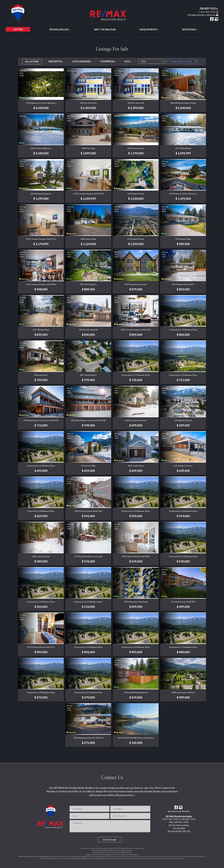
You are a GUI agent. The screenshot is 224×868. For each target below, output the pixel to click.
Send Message (110, 840)
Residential (55, 61)
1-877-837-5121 (209, 12)
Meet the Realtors (105, 29)
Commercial (108, 61)
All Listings (32, 62)
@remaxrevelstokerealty (179, 811)
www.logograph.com (132, 854)
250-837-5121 (209, 8)
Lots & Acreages (81, 61)
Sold (127, 61)
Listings (18, 29)
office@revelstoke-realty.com (203, 15)
